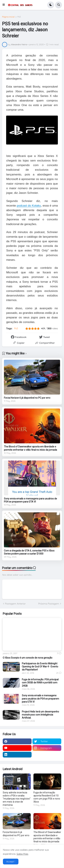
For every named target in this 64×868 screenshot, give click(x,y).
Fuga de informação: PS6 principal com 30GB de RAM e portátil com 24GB (40, 683)
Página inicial (8, 17)
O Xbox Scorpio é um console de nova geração (28, 658)
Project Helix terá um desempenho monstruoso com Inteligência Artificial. (40, 715)
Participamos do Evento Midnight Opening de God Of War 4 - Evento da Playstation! (40, 667)
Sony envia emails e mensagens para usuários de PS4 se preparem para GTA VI (30, 500)
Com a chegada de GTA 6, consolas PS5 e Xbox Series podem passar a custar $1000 (29, 552)
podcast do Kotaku (29, 206)
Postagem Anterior (15, 604)
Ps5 (19, 17)
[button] (5, 5)
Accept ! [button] (11, 862)
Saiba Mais (22, 854)
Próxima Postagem (49, 604)
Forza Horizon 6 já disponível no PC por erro (27, 398)
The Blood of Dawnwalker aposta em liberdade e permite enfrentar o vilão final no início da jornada (30, 448)
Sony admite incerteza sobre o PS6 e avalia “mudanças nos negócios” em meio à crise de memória (17, 799)
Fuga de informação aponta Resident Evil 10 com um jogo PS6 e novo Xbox (47, 797)
